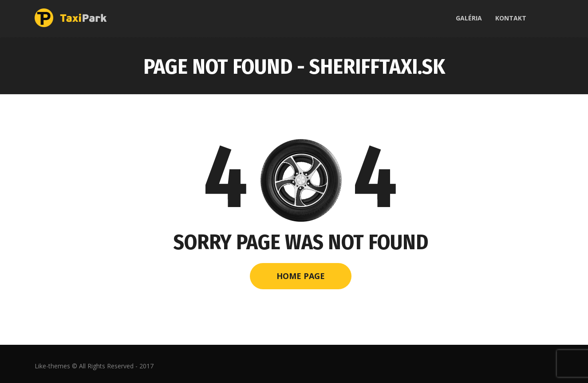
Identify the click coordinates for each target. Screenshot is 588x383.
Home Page (301, 276)
